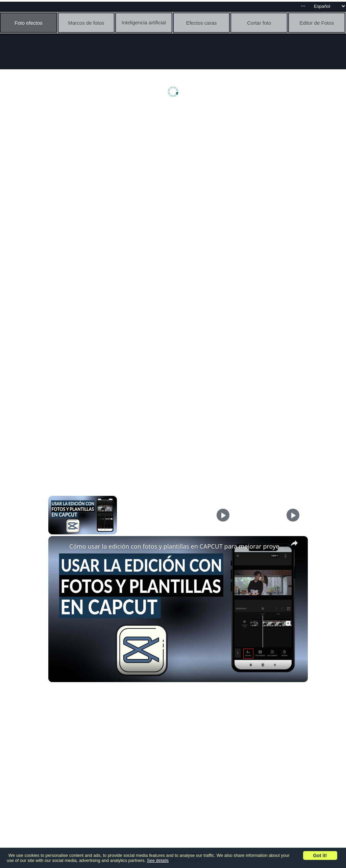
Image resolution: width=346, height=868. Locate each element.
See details (158, 860)
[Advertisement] (175, 161)
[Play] (223, 515)
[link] (59, 547)
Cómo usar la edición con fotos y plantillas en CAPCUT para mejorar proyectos (177, 546)
